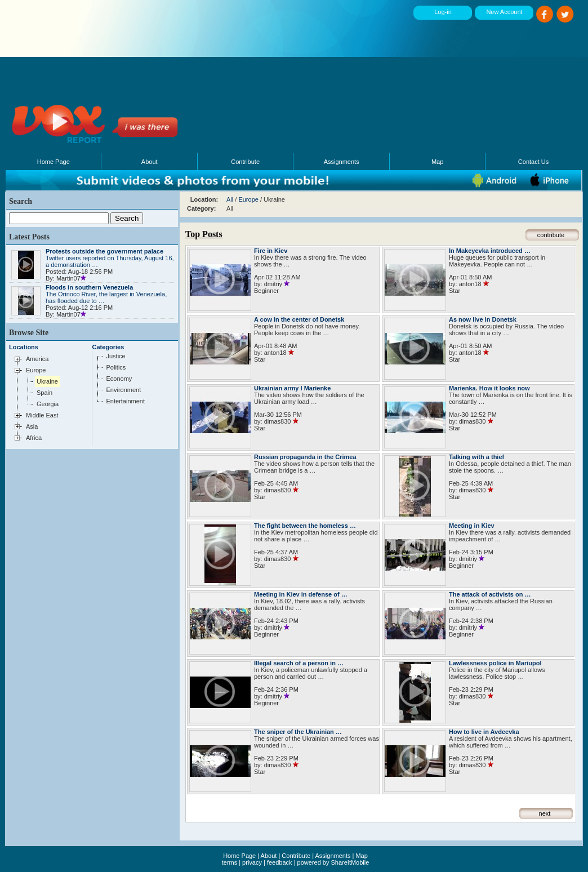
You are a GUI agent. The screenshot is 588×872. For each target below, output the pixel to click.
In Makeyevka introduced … (490, 251)
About (150, 162)
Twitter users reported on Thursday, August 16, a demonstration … (110, 258)
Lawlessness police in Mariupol (495, 663)
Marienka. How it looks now (489, 388)
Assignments (342, 162)
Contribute (245, 162)
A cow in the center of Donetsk (299, 319)
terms (230, 862)
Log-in (443, 12)
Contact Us (533, 162)
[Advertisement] (259, 76)
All (230, 199)
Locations (24, 347)
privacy (252, 862)
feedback (280, 862)
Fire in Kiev (271, 251)
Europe (248, 199)
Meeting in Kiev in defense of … (301, 594)
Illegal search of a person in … (299, 663)
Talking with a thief (476, 457)
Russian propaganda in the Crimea (305, 457)
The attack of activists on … (490, 594)
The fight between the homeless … (305, 526)
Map (437, 162)
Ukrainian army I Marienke (292, 388)
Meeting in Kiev (472, 526)
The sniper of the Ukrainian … (298, 732)
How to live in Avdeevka (484, 732)
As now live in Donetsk (483, 319)
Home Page (54, 162)
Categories (108, 347)
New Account (504, 12)
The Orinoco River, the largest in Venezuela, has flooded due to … (106, 294)
